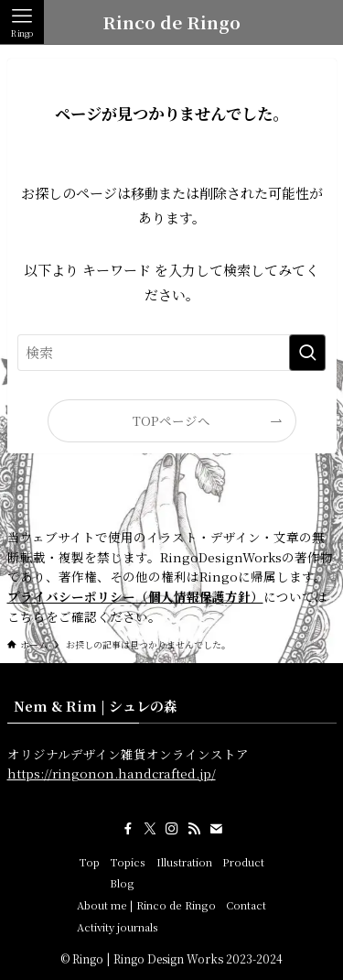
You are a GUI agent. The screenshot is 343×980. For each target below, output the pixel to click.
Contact (246, 905)
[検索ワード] (172, 353)
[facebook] (128, 829)
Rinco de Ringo (171, 22)
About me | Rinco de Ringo (146, 905)
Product (243, 862)
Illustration (184, 862)
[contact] (216, 829)
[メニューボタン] (22, 22)
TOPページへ (171, 420)
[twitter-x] (150, 829)
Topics (128, 862)
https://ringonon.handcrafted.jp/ (112, 773)
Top (89, 862)
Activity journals (118, 927)
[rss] (194, 829)
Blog (122, 883)
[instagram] (172, 829)
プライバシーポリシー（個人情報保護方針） (135, 596)
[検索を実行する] (307, 353)
